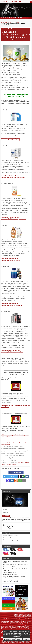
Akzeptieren (26, 639)
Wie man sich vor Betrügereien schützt (13, 567)
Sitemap (30, 617)
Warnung (6, 17)
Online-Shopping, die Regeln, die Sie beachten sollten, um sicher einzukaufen (14, 581)
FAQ (19, 617)
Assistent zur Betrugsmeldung (10, 540)
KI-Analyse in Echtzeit (9, 538)
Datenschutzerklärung (27, 616)
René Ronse (9, 443)
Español (27, 462)
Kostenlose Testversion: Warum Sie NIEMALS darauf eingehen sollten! (14, 577)
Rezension (14, 17)
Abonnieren (6, 516)
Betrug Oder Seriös (12, 2)
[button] (10, 17)
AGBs (16, 617)
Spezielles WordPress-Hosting (10, 574)
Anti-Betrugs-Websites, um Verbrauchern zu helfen (16, 565)
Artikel (19, 22)
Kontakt (26, 617)
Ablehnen (19, 639)
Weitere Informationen (9, 639)
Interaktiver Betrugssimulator (10, 542)
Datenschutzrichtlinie (19, 519)
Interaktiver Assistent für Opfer (11, 536)
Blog (21, 17)
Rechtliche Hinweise (18, 616)
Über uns (22, 617)
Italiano (4, 464)
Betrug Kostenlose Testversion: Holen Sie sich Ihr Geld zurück (15, 570)
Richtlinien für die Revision (18, 443)
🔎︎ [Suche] (26, 17)
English (23, 462)
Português (14, 464)
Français (19, 462)
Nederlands (8, 464)
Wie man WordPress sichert (10, 572)
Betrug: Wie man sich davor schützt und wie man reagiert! (15, 562)
